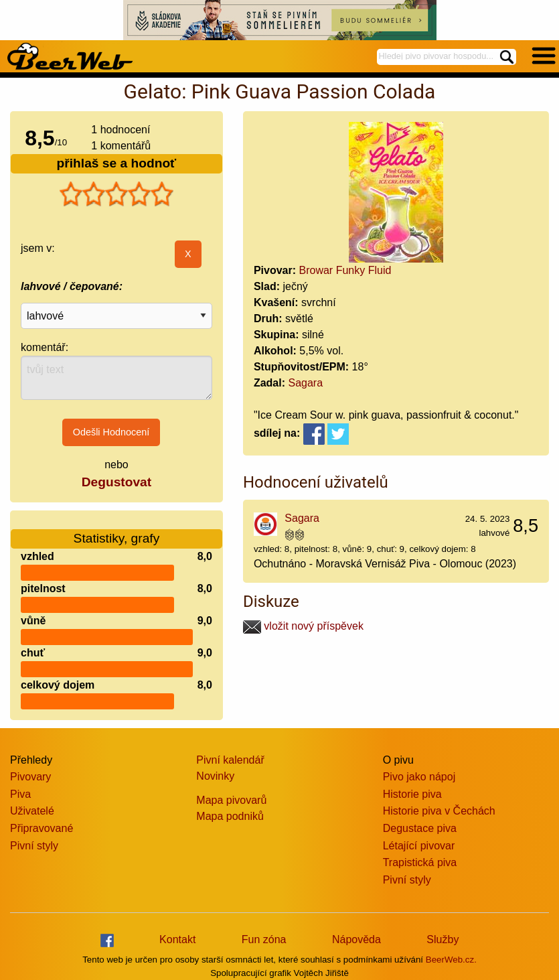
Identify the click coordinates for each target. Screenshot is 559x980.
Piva (20, 794)
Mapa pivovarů (231, 800)
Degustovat (116, 482)
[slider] (116, 194)
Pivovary (30, 777)
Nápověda (356, 939)
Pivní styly (34, 846)
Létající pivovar (419, 846)
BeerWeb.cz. (451, 960)
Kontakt (177, 939)
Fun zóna (264, 939)
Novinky (215, 776)
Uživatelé (32, 811)
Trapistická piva (420, 862)
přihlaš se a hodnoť (117, 163)
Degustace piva (420, 828)
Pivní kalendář (230, 760)
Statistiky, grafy (117, 530)
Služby (443, 939)
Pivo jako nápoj (419, 777)
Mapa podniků (230, 816)
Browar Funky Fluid (345, 270)
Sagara (305, 383)
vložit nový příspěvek (303, 626)
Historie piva (412, 794)
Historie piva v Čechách (439, 811)
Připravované (42, 828)
